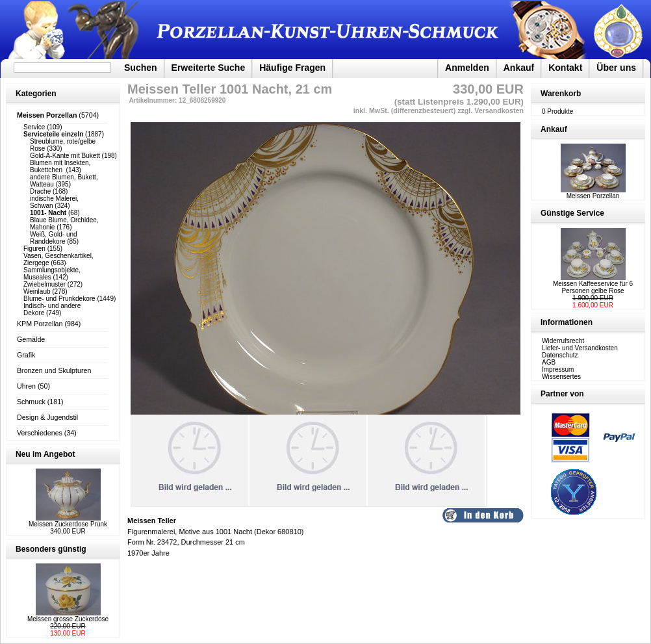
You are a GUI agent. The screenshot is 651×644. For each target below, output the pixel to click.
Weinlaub (37, 291)
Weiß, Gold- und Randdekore (54, 238)
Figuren (34, 249)
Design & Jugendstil (47, 417)
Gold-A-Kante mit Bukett (65, 156)
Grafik (26, 355)
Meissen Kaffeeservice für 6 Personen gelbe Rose (593, 287)
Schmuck (31, 402)
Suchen (141, 68)
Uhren (26, 386)
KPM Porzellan (40, 324)
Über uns (616, 68)
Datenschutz (560, 355)
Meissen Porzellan (593, 193)
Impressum (558, 369)
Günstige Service (572, 213)
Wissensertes (561, 377)
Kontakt (565, 68)
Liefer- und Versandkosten (580, 348)
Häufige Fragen (292, 68)
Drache (40, 191)
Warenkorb (561, 94)
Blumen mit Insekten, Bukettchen (60, 166)
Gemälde (31, 339)
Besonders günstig (51, 549)
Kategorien (36, 94)
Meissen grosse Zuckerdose (68, 619)
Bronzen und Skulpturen (54, 370)
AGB (549, 362)
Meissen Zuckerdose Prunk (68, 524)
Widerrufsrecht (563, 341)
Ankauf (519, 68)
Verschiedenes (40, 433)
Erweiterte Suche (209, 68)
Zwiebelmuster (45, 284)
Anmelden (467, 68)
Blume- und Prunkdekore (59, 299)
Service (34, 127)
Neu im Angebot (45, 454)
